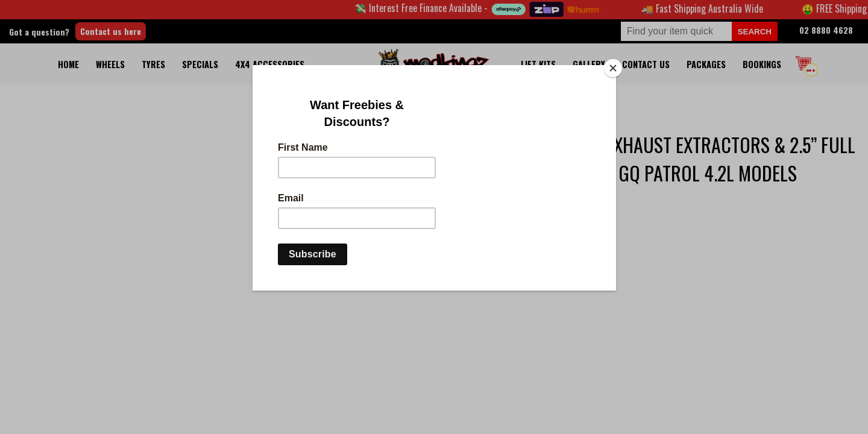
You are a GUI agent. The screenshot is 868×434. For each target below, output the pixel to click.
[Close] (613, 68)
